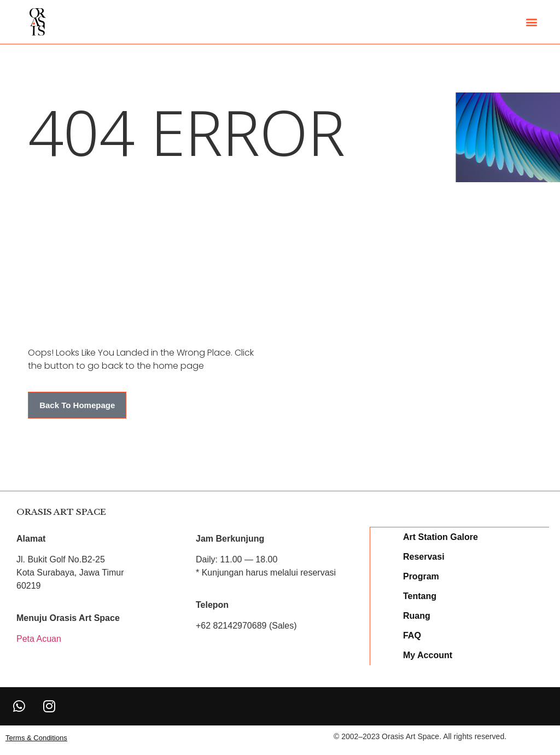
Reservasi (424, 556)
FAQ (413, 635)
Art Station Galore (441, 536)
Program (422, 576)
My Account (428, 655)
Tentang (420, 596)
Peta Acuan (39, 639)
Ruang (417, 615)
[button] (532, 22)
